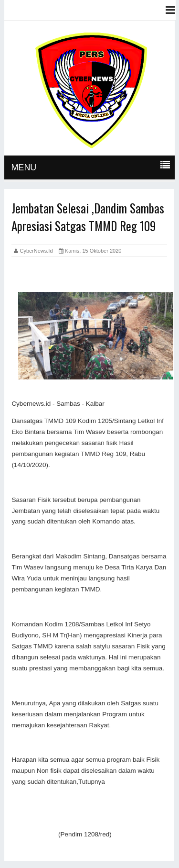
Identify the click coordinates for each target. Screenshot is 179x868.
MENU (24, 167)
